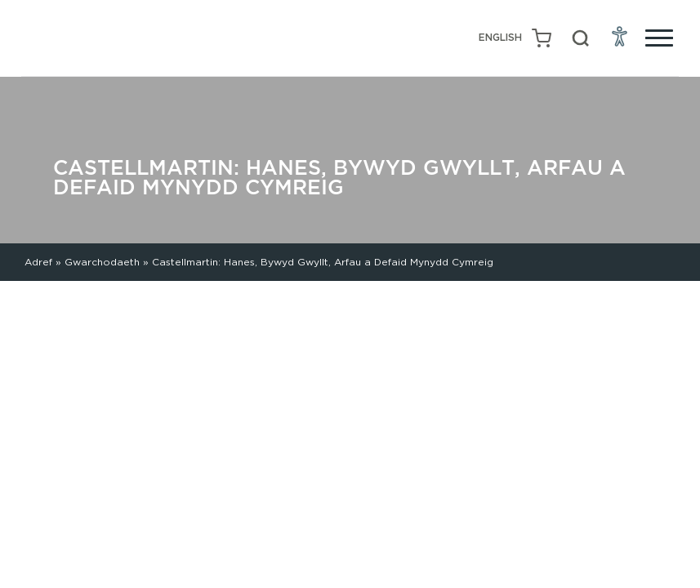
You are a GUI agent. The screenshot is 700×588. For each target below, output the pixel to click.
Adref (38, 262)
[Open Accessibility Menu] (620, 36)
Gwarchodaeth (102, 262)
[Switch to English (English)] (500, 38)
